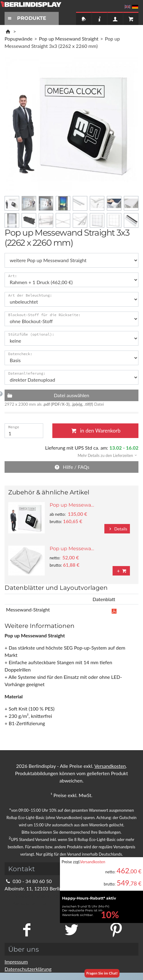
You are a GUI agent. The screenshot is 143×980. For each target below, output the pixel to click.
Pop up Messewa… (72, 505)
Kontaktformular (26, 903)
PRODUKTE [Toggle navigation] (26, 18)
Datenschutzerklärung (28, 969)
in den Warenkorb (95, 431)
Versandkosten (93, 862)
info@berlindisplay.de (31, 896)
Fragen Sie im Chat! (102, 973)
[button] (105, 455)
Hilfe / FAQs (71, 467)
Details (117, 529)
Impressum (16, 962)
